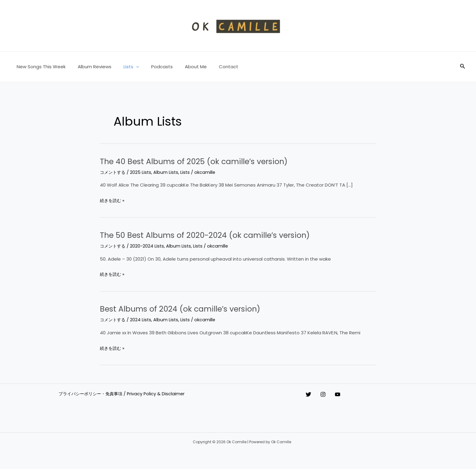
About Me (182, 67)
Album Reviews (90, 67)
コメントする (114, 172)
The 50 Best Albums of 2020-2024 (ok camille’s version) (225, 235)
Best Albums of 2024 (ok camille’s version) (195, 309)
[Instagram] (329, 394)
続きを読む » (113, 201)
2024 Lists (143, 320)
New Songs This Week (40, 67)
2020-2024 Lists (149, 246)
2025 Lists (143, 172)
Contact (212, 67)
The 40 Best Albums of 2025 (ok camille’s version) (211, 161)
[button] (129, 67)
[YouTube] (350, 394)
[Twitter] (308, 394)
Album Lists (168, 172)
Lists (124, 67)
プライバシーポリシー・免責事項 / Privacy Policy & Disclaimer (123, 394)
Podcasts (151, 67)
